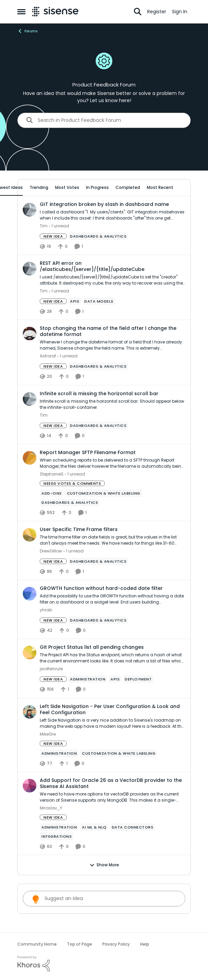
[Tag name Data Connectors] (133, 827)
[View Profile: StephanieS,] (30, 458)
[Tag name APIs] (75, 301)
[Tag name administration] (88, 679)
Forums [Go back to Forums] (27, 31)
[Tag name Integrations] (57, 836)
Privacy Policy (116, 944)
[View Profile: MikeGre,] (30, 712)
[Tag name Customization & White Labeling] (104, 493)
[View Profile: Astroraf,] (30, 334)
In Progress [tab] (97, 187)
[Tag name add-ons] (52, 493)
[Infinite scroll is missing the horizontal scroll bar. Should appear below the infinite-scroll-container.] (112, 404)
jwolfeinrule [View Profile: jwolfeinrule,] (51, 669)
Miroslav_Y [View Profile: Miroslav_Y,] (51, 808)
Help (145, 944)
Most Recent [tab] (160, 187)
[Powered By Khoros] (104, 964)
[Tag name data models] (99, 301)
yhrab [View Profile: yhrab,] (46, 610)
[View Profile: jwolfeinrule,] (30, 653)
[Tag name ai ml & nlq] (94, 827)
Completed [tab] (128, 187)
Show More (104, 865)
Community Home (37, 944)
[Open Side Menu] (21, 12)
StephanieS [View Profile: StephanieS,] (52, 474)
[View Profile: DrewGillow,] (30, 535)
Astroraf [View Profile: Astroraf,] (48, 356)
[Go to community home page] (55, 12)
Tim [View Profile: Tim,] (44, 226)
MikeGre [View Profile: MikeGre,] (48, 734)
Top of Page (80, 944)
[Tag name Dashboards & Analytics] (98, 236)
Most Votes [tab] (67, 187)
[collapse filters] (181, 187)
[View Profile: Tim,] (30, 210)
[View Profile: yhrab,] (30, 594)
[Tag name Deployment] (138, 679)
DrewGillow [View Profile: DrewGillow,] (51, 551)
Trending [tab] (39, 187)
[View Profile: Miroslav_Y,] (30, 786)
